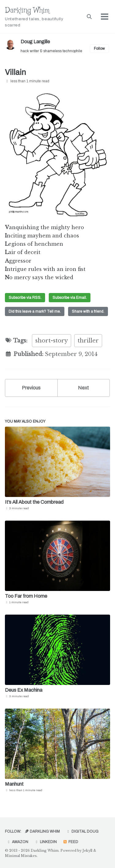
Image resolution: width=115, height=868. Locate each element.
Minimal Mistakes (21, 856)
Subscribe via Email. (70, 298)
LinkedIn (46, 842)
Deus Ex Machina (24, 690)
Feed (71, 842)
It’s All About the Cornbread (34, 502)
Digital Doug (82, 831)
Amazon (17, 842)
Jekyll (87, 850)
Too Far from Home (26, 596)
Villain (15, 72)
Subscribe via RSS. (25, 298)
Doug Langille (35, 42)
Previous (31, 388)
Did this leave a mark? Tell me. (35, 311)
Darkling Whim (40, 17)
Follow (99, 49)
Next (83, 388)
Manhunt (14, 784)
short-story (52, 341)
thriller (88, 341)
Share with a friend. (88, 311)
